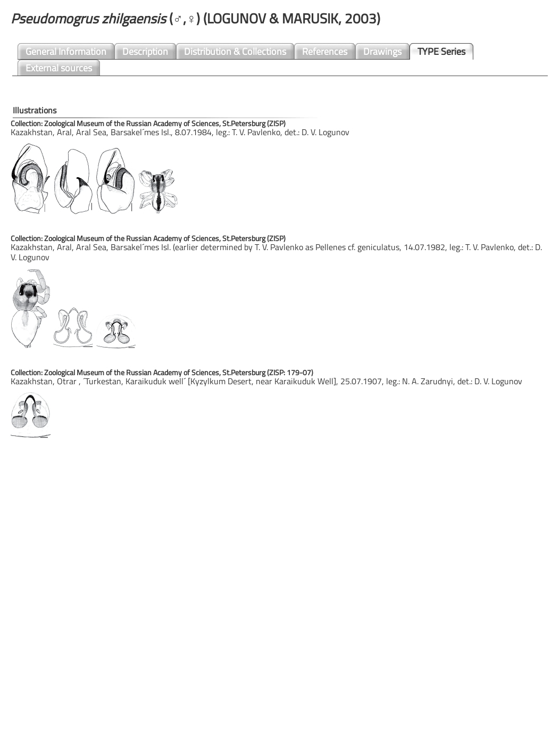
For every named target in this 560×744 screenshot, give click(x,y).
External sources (59, 68)
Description (145, 51)
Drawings (382, 51)
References (325, 51)
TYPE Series (441, 51)
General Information (66, 51)
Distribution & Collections (235, 51)
